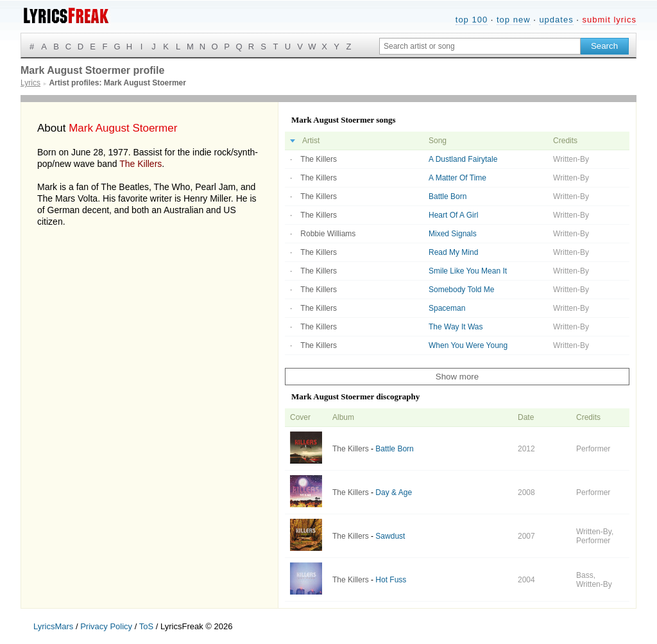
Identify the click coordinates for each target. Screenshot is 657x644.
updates (556, 20)
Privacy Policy (106, 626)
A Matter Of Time (457, 178)
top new (514, 20)
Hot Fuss (391, 580)
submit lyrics (609, 20)
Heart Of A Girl (453, 215)
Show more (457, 377)
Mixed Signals (453, 234)
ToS (146, 626)
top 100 (472, 20)
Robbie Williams (328, 234)
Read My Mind (453, 252)
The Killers (141, 164)
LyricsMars (53, 626)
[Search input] (480, 46)
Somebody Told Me (462, 290)
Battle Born (448, 196)
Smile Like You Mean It (468, 271)
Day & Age (394, 492)
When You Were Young (468, 345)
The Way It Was (456, 327)
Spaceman (447, 308)
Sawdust (390, 536)
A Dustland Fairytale (463, 159)
